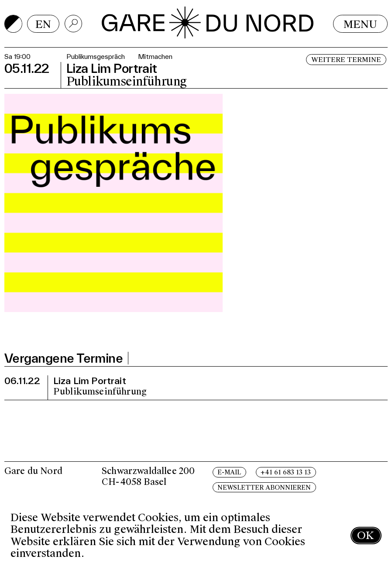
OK (365, 535)
